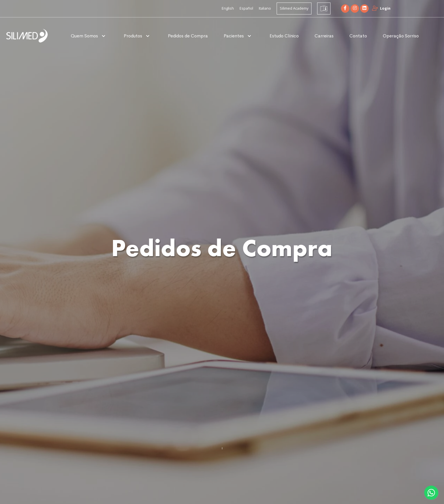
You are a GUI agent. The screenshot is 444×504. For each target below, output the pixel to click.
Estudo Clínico (284, 36)
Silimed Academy (294, 8)
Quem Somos (85, 36)
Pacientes (234, 36)
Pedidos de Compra (188, 36)
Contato (358, 36)
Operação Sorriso (401, 36)
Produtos (134, 36)
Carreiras (324, 36)
